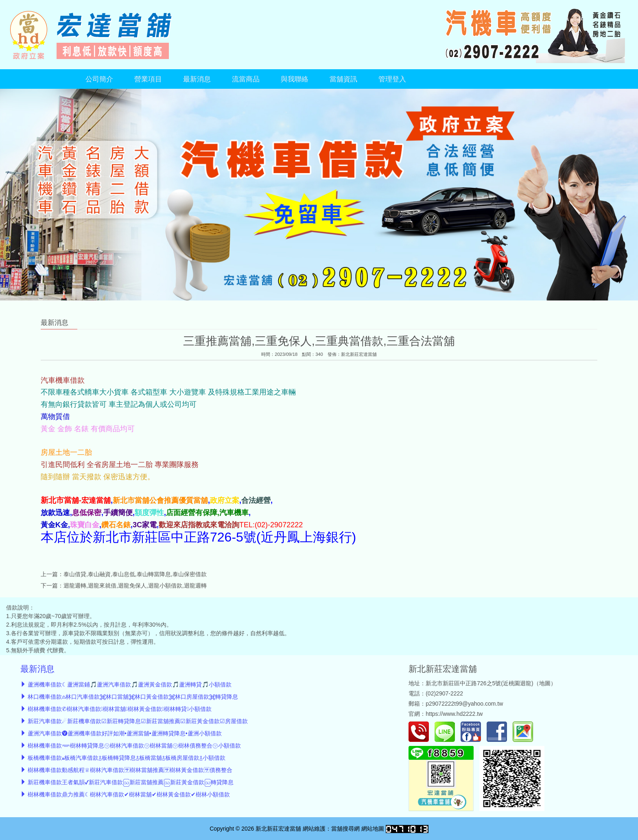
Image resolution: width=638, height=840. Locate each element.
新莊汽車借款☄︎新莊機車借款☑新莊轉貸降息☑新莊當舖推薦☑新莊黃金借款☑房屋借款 (138, 721)
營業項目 (148, 79)
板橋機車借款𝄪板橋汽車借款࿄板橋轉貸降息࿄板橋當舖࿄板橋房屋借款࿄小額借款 (127, 758)
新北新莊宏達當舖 (359, 354)
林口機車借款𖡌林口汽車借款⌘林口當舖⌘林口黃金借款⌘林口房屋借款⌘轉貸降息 (133, 697)
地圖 (545, 683)
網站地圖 (373, 829)
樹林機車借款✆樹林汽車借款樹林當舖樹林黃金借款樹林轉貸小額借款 (120, 709)
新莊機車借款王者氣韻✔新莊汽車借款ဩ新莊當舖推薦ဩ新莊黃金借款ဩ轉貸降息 (131, 782)
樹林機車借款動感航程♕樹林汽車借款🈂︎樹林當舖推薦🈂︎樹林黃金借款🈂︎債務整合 (130, 770)
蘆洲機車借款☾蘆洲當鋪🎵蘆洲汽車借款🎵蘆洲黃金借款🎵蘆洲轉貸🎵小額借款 (130, 684)
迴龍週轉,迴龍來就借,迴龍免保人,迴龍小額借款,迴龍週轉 (135, 586)
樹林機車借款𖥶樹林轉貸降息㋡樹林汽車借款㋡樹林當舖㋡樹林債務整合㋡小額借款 (134, 746)
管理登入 (392, 79)
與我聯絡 (295, 79)
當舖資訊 (343, 79)
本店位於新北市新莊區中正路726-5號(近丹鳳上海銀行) (198, 537)
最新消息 (197, 79)
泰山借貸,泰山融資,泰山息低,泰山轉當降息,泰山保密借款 (135, 574)
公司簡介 (99, 79)
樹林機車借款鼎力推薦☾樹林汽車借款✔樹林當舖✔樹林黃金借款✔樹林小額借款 (129, 794)
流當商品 (246, 79)
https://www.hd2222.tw (454, 714)
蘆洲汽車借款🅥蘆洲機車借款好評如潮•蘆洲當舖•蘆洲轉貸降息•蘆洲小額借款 (125, 733)
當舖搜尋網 (345, 829)
